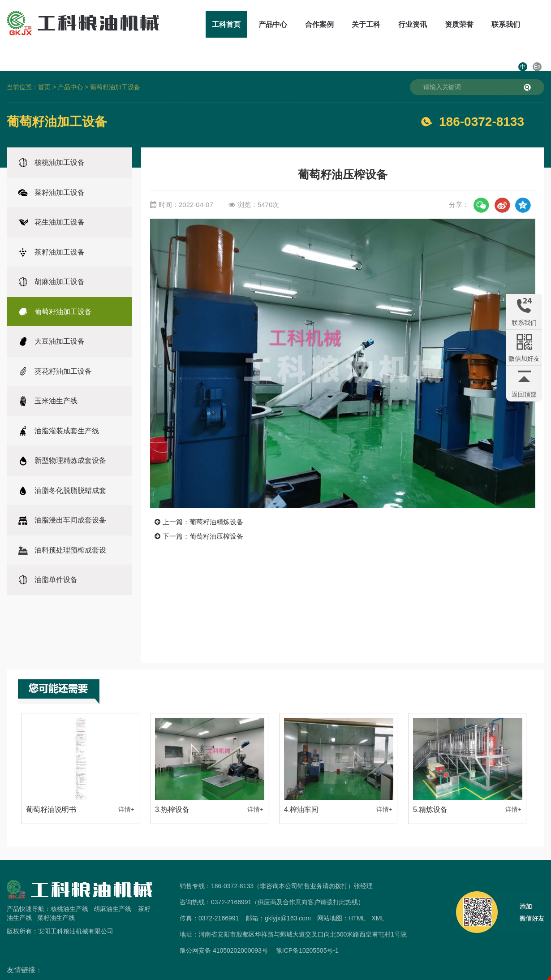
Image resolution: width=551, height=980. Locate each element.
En (537, 25)
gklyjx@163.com (288, 898)
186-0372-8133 (482, 102)
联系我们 (481, 24)
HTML (357, 898)
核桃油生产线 (69, 889)
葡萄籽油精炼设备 (216, 502)
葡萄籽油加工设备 (115, 67)
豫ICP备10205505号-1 (307, 931)
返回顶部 (524, 394)
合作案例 (294, 24)
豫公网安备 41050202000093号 (224, 931)
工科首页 (201, 24)
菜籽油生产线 (56, 898)
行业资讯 (387, 24)
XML (378, 898)
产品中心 (248, 24)
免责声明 (275, 975)
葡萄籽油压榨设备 (216, 516)
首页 (44, 67)
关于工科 (341, 24)
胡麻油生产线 (112, 889)
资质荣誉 (434, 24)
